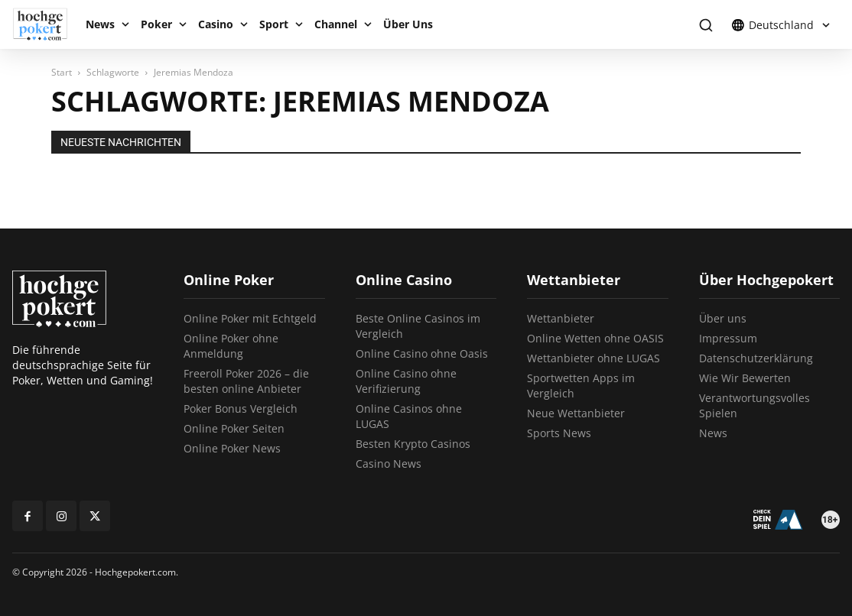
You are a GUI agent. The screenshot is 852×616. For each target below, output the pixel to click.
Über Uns (408, 24)
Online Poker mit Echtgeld (250, 318)
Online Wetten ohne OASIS (595, 338)
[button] (706, 25)
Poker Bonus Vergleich (241, 409)
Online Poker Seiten (234, 428)
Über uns (723, 318)
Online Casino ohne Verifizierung (406, 381)
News (100, 24)
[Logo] (46, 24)
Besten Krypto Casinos (413, 444)
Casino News (389, 464)
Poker (156, 24)
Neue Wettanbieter (576, 413)
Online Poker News (232, 448)
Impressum (728, 338)
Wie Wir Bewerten (745, 378)
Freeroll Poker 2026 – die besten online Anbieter (246, 381)
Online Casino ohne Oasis (422, 353)
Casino (216, 24)
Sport (274, 24)
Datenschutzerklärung (756, 358)
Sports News (559, 433)
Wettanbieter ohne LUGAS (593, 358)
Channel (336, 24)
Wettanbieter (561, 318)
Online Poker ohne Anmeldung (231, 346)
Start (62, 72)
